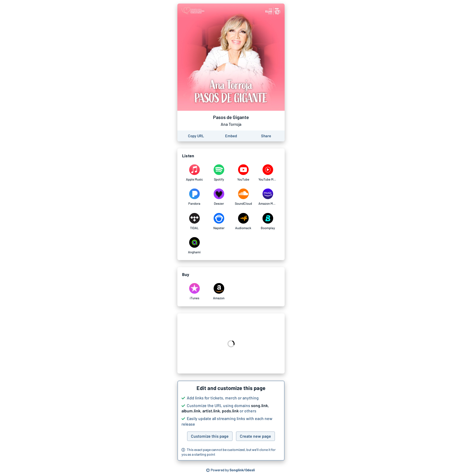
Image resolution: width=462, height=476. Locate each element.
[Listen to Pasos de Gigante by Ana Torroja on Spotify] (219, 173)
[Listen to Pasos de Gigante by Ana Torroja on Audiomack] (243, 222)
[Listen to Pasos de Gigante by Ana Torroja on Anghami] (194, 246)
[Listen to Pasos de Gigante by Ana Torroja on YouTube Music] (268, 173)
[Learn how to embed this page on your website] (231, 136)
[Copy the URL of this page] (196, 136)
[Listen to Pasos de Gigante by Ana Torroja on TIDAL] (194, 222)
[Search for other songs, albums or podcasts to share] (231, 470)
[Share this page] (266, 136)
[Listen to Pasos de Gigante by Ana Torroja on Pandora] (194, 197)
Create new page (255, 436)
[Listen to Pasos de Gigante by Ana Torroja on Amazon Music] (268, 197)
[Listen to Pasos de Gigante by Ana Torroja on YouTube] (243, 173)
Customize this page (210, 436)
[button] (231, 421)
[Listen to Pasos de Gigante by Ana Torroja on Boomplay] (268, 222)
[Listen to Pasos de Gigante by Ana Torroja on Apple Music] (194, 173)
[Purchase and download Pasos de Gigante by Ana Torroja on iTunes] (194, 292)
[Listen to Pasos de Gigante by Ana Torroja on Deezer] (219, 197)
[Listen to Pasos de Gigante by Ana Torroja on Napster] (219, 222)
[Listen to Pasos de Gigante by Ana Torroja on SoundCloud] (243, 197)
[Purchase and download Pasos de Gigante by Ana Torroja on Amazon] (219, 292)
